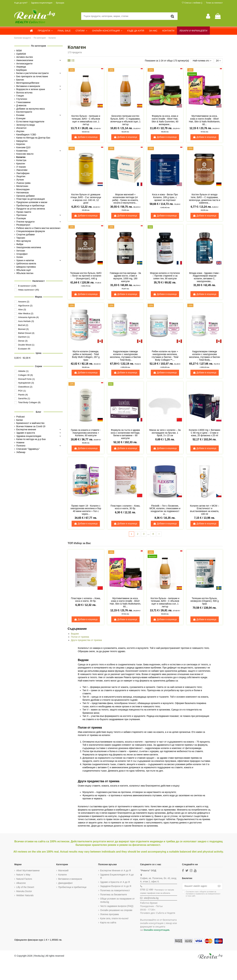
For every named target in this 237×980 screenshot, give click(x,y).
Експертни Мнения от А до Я (116, 870)
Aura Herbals (26, 321)
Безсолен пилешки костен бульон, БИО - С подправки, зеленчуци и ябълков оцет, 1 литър (125, 120)
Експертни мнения (26, 429)
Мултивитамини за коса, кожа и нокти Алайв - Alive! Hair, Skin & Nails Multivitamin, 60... (205, 120)
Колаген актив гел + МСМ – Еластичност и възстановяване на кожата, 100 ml (204, 510)
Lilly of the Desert (25, 887)
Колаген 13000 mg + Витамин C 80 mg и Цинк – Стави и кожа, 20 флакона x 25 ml (205, 433)
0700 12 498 (146, 890)
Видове (75, 634)
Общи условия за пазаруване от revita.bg (117, 900)
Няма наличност (29, 290)
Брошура (60, 3)
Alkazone (21, 883)
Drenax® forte (26, 379)
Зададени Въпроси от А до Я (116, 886)
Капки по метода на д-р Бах (31, 439)
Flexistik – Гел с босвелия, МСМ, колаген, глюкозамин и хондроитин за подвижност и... (165, 510)
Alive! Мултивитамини (28, 870)
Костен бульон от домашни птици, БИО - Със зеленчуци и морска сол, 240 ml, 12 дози (86, 199)
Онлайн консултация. (157, 930)
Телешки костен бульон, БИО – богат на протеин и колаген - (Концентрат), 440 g (86, 276)
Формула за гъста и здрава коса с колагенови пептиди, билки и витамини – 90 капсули (125, 434)
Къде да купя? (21, 3)
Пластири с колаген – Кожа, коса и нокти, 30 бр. (125, 507)
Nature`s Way (23, 875)
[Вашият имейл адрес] (199, 886)
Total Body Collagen (29, 402)
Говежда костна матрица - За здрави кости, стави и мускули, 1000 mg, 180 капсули (125, 277)
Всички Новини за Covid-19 (31, 426)
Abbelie (23, 371)
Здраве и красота (26, 433)
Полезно (21, 446)
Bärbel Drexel (26, 333)
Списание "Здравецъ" (28, 449)
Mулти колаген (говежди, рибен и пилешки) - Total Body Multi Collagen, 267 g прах (86, 356)
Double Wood (26, 345)
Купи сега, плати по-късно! (114, 918)
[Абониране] (219, 886)
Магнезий (63, 870)
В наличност (27, 286)
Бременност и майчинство (30, 423)
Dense (23, 341)
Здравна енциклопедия (42, 3)
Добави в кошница (86, 137)
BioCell (23, 325)
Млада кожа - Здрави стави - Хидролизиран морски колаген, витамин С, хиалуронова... (204, 277)
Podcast (20, 417)
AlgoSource (25, 306)
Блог (38, 412)
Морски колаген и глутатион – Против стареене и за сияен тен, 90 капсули (165, 276)
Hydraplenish (26, 383)
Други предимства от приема (86, 640)
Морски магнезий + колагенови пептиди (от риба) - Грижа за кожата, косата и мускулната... (125, 199)
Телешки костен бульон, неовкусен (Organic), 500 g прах (204, 601)
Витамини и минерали (70, 879)
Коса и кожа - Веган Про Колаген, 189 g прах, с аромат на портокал (165, 197)
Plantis (23, 395)
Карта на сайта (108, 923)
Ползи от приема (80, 637)
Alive (22, 310)
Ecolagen (24, 349)
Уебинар (21, 452)
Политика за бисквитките (114, 895)
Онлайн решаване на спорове (116, 910)
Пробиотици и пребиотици (72, 887)
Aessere (24, 302)
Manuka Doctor (24, 891)
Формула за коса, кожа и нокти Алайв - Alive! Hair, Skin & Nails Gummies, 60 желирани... (165, 120)
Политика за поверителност (115, 890)
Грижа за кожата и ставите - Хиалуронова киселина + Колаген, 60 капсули (86, 433)
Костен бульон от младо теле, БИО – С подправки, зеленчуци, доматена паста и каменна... (205, 199)
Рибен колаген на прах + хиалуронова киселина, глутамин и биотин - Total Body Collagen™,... (165, 356)
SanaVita (24, 398)
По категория (38, 46)
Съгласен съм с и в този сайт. (203, 894)
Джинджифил (65, 883)
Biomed (23, 329)
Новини (20, 442)
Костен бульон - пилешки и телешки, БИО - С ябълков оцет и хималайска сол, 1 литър (86, 120)
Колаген (63, 875)
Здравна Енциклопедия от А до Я (117, 876)
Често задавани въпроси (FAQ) (117, 906)
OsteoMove (25, 387)
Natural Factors (24, 879)
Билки (20, 420)
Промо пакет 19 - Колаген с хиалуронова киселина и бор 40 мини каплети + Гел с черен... (86, 510)
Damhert (24, 337)
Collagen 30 (26, 375)
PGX (22, 391)
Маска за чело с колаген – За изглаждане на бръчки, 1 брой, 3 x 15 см (165, 433)
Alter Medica (26, 313)
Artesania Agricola (28, 317)
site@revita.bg (151, 898)
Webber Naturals (25, 895)
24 (218, 61)
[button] (45, 31)
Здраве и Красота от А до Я (115, 882)
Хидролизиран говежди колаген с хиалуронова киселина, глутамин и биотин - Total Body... (125, 356)
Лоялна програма (110, 914)
